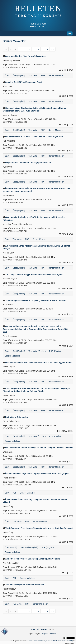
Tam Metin (33, 75)
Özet (7, 75)
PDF (43, 75)
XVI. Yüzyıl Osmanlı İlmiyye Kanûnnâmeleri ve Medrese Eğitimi (33, 275)
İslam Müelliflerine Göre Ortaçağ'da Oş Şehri (25, 56)
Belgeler (45, 634)
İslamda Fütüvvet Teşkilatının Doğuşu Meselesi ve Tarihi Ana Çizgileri (36, 474)
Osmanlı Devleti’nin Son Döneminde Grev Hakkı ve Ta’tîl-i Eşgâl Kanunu (37, 363)
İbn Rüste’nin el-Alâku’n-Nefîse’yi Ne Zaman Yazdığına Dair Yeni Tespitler (38, 448)
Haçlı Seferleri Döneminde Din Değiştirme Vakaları (27, 163)
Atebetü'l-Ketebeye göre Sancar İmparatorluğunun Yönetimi (32, 559)
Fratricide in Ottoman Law (16, 417)
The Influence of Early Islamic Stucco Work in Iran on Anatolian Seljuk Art (38, 528)
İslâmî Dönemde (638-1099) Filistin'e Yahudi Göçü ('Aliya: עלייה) (33, 137)
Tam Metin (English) (37, 351)
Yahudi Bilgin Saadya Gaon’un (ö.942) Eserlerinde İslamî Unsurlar (34, 300)
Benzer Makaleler (56, 75)
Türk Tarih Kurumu (39, 629)
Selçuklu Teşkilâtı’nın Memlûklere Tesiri (22, 82)
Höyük (53, 634)
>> (52, 49)
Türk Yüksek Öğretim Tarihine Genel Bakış (24, 585)
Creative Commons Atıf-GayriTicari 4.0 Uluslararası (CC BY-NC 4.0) (50, 641)
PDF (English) (55, 351)
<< (6, 49)
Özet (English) (19, 75)
